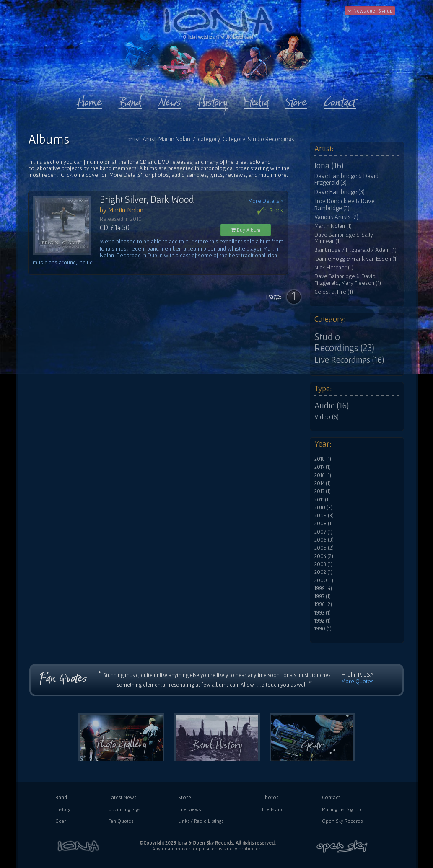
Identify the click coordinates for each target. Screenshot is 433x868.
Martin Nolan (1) (333, 226)
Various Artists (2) (336, 217)
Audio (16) (332, 406)
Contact (331, 797)
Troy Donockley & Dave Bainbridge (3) (345, 205)
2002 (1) (323, 572)
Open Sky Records (342, 821)
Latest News (122, 797)
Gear (61, 821)
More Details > (266, 201)
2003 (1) (323, 564)
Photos (270, 797)
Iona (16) (329, 165)
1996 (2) (323, 604)
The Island (273, 809)
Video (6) (327, 416)
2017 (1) (323, 467)
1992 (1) (323, 621)
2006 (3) (324, 540)
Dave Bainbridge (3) (340, 192)
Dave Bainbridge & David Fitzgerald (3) (346, 180)
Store (185, 797)
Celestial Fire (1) (334, 292)
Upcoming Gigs (124, 809)
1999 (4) (323, 589)
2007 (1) (323, 532)
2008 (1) (324, 524)
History (63, 809)
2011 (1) (322, 500)
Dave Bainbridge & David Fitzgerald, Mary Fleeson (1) (348, 280)
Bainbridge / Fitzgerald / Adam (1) (355, 250)
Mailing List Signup (342, 809)
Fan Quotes (121, 821)
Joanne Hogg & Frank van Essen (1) (356, 259)
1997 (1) (323, 597)
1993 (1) (323, 613)
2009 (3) (324, 516)
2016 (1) (323, 475)
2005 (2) (324, 548)
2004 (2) (324, 556)
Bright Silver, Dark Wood (147, 199)
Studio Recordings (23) (344, 342)
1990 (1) (323, 629)
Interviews (189, 809)
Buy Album (246, 230)
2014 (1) (323, 483)
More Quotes (358, 681)
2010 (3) (323, 508)
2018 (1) (323, 459)
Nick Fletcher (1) (334, 267)
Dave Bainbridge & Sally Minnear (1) (344, 238)
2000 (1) (324, 581)
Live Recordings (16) (349, 360)
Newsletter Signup (370, 11)
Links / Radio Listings (201, 821)
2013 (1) (323, 491)
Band (61, 797)
